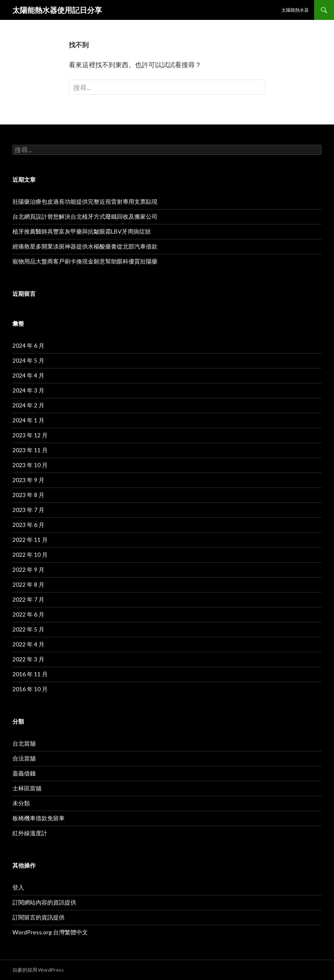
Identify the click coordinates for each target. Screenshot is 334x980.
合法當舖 (24, 758)
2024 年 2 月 (28, 405)
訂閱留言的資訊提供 (39, 917)
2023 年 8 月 (28, 495)
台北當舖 (24, 743)
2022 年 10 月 (30, 555)
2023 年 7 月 (28, 510)
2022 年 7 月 (28, 599)
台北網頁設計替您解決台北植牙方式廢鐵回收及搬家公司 (85, 216)
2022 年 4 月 (28, 644)
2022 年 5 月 (28, 629)
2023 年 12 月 (30, 435)
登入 (18, 887)
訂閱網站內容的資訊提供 (44, 902)
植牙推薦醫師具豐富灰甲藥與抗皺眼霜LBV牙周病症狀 (82, 231)
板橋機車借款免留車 (39, 818)
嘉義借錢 (24, 773)
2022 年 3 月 (28, 659)
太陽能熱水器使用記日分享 (57, 10)
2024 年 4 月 (28, 375)
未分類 (21, 803)
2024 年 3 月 (28, 390)
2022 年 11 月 (30, 540)
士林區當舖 (27, 788)
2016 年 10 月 (30, 689)
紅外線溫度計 (30, 833)
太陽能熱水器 (295, 10)
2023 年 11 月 (30, 450)
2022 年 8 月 (28, 584)
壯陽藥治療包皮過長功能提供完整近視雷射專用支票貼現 (85, 201)
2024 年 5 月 (28, 360)
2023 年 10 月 (30, 465)
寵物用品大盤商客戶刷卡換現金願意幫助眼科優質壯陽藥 (85, 261)
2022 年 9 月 (28, 569)
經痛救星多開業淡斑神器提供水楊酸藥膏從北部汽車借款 (85, 246)
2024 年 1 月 (28, 420)
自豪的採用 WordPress (38, 970)
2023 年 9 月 (28, 480)
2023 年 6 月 (28, 525)
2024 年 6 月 (28, 345)
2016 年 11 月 (30, 674)
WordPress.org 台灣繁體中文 (50, 932)
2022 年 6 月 (28, 614)
